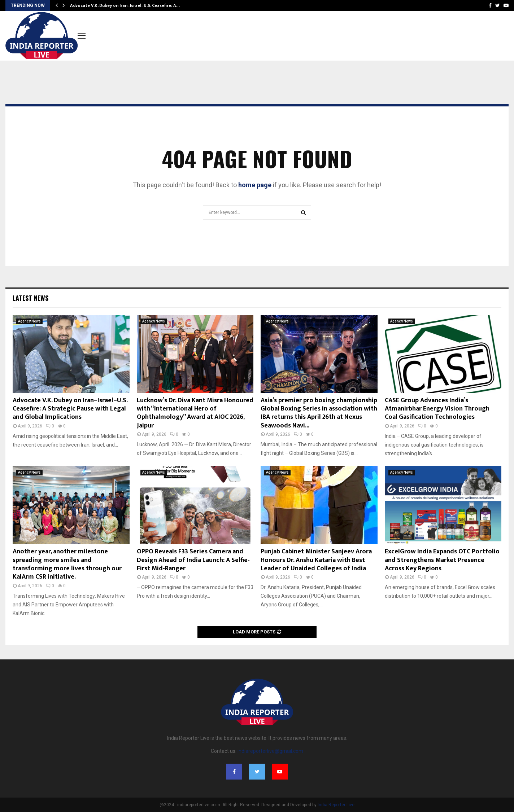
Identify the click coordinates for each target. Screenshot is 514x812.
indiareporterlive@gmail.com (270, 751)
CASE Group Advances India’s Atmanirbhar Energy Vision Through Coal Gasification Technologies (437, 409)
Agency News (29, 321)
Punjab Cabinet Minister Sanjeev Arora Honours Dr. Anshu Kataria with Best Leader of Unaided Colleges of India (316, 560)
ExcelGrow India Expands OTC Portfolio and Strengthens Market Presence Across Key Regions (442, 560)
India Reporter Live (336, 805)
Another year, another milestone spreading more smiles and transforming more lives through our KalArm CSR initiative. (67, 564)
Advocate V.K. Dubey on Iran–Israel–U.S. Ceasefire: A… (125, 5)
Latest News (31, 298)
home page (255, 185)
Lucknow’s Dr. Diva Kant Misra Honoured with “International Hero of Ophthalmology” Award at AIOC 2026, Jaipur (195, 413)
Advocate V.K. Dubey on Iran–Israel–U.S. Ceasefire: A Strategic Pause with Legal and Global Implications (70, 409)
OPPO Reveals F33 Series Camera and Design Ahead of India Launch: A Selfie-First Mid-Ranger (193, 560)
